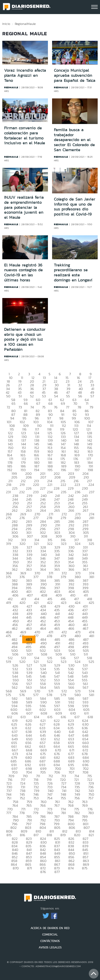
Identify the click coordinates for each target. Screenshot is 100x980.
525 (91, 662)
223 (77, 485)
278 (50, 518)
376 (22, 577)
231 (8, 492)
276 (22, 518)
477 (36, 636)
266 (71, 510)
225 (15, 488)
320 (22, 544)
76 (56, 407)
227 (43, 488)
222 (63, 485)
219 (22, 485)
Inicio (6, 24)
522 (50, 662)
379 (63, 577)
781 (64, 813)
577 (36, 695)
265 (57, 510)
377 (36, 577)
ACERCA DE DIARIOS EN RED (50, 928)
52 (32, 396)
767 (57, 805)
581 (92, 695)
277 (36, 518)
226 (29, 488)
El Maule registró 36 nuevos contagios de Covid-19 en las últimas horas (23, 273)
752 (22, 798)
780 (50, 813)
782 (77, 813)
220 (36, 485)
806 (72, 828)
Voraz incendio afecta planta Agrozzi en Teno (25, 75)
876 (43, 872)
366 (71, 569)
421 (36, 603)
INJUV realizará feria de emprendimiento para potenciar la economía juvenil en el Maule (24, 207)
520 (22, 662)
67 (38, 403)
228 (57, 488)
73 (20, 407)
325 (91, 544)
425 (91, 603)
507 (30, 654)
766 (43, 805)
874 (71, 868)
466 (71, 628)
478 (50, 636)
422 (50, 603)
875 (85, 868)
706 (57, 772)
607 (29, 713)
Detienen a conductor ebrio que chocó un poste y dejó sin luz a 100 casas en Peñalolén (25, 339)
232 (22, 492)
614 (37, 717)
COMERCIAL (50, 934)
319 (9, 544)
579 (63, 695)
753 (36, 798)
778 (22, 813)
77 (68, 407)
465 (57, 628)
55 (68, 396)
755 (63, 798)
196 (64, 470)
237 (92, 492)
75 (44, 407)
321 (36, 544)
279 (63, 518)
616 (64, 717)
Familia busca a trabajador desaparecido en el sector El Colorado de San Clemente (74, 140)
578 (50, 695)
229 (71, 488)
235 (64, 492)
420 (22, 603)
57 (92, 396)
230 (85, 488)
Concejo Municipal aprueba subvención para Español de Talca (75, 75)
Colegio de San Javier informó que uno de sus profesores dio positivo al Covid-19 (75, 207)
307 (30, 536)
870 (16, 868)
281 (92, 518)
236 (78, 492)
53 (44, 396)
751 (9, 798)
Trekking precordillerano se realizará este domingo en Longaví (73, 273)
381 (92, 577)
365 (57, 569)
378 (50, 577)
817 (36, 835)
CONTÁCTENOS (50, 941)
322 (50, 544)
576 (22, 695)
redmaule (11, 87)
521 (36, 662)
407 (30, 595)
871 (30, 868)
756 (77, 798)
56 (80, 396)
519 (9, 662)
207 (43, 477)
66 (26, 403)
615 (50, 717)
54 (56, 396)
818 (49, 835)
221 (50, 485)
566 (71, 687)
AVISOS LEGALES (50, 947)
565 (57, 687)
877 (57, 872)
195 (50, 470)
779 (36, 813)
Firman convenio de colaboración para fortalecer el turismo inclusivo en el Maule (25, 135)
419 (9, 603)
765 (29, 805)
